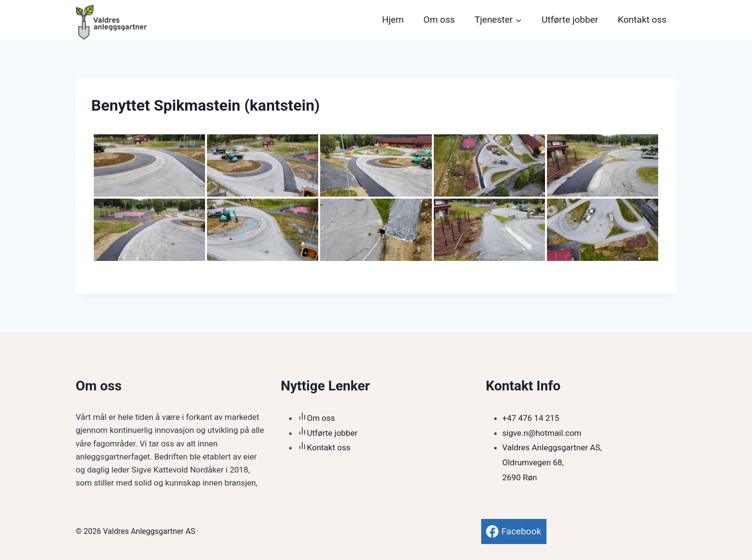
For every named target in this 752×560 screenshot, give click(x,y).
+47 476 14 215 (531, 418)
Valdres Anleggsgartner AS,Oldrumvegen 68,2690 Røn (552, 462)
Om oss (439, 20)
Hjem (393, 20)
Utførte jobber (570, 20)
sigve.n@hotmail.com (542, 433)
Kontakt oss (642, 20)
